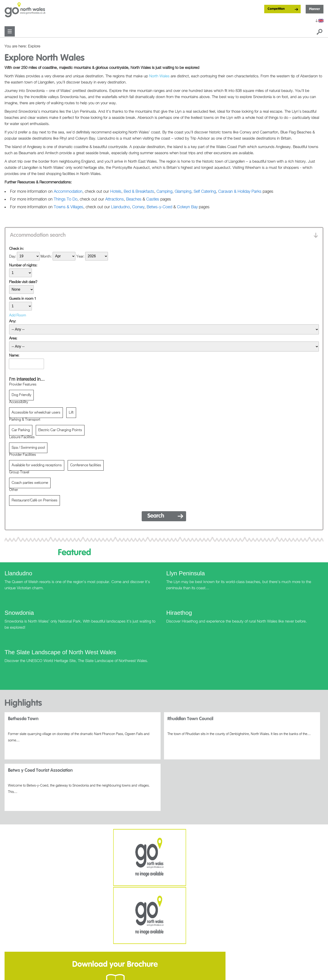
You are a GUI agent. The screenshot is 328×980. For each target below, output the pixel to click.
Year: (80, 256)
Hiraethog (179, 613)
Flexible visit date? (23, 282)
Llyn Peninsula (186, 573)
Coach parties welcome (30, 483)
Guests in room (23, 299)
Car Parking (21, 430)
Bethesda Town (23, 719)
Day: (13, 256)
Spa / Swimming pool (28, 448)
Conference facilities (86, 465)
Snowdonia (19, 613)
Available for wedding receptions (37, 465)
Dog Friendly (21, 395)
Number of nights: (23, 266)
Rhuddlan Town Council (190, 719)
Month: (46, 256)
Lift (71, 413)
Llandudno (18, 573)
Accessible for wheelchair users (36, 413)
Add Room (18, 315)
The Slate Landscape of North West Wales (60, 652)
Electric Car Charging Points (60, 430)
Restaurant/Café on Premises (35, 500)
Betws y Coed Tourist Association (40, 770)
